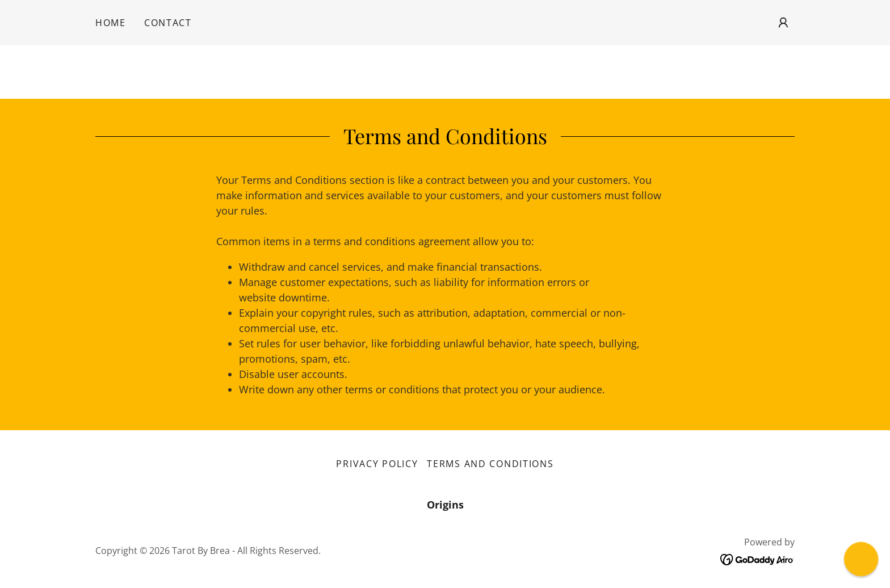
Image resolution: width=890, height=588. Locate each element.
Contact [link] (168, 23)
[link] (757, 558)
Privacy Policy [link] (377, 464)
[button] (783, 23)
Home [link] (111, 23)
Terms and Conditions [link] (490, 464)
